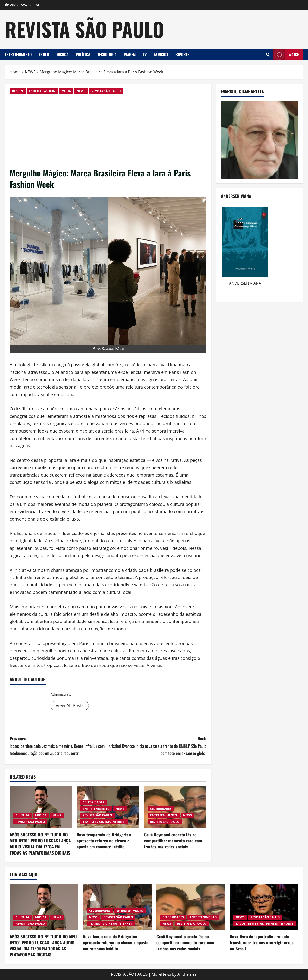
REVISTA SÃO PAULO (84, 29)
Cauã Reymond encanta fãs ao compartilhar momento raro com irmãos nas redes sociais (173, 841)
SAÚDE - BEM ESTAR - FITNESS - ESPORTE (265, 924)
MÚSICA (62, 54)
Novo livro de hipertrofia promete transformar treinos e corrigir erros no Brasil (262, 942)
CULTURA (22, 815)
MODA (66, 91)
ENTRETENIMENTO (18, 54)
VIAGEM (130, 54)
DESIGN (18, 91)
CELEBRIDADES (93, 802)
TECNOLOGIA (107, 54)
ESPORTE (182, 54)
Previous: (59, 746)
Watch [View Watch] (286, 54)
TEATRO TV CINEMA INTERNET (104, 822)
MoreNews (161, 974)
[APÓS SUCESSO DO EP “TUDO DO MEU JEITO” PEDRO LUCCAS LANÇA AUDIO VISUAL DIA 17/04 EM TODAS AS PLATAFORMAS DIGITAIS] (41, 807)
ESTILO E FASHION (42, 91)
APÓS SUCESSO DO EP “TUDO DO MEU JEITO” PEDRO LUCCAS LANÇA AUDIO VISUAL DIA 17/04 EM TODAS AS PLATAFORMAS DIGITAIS (40, 844)
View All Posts (70, 705)
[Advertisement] (108, 131)
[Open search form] (268, 54)
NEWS (81, 91)
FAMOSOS (161, 54)
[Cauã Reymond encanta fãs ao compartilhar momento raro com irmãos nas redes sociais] (191, 907)
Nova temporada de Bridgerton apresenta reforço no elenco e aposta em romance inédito (104, 841)
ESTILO (44, 54)
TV (145, 54)
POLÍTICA (83, 54)
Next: (157, 746)
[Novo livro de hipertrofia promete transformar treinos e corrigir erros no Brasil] (264, 907)
